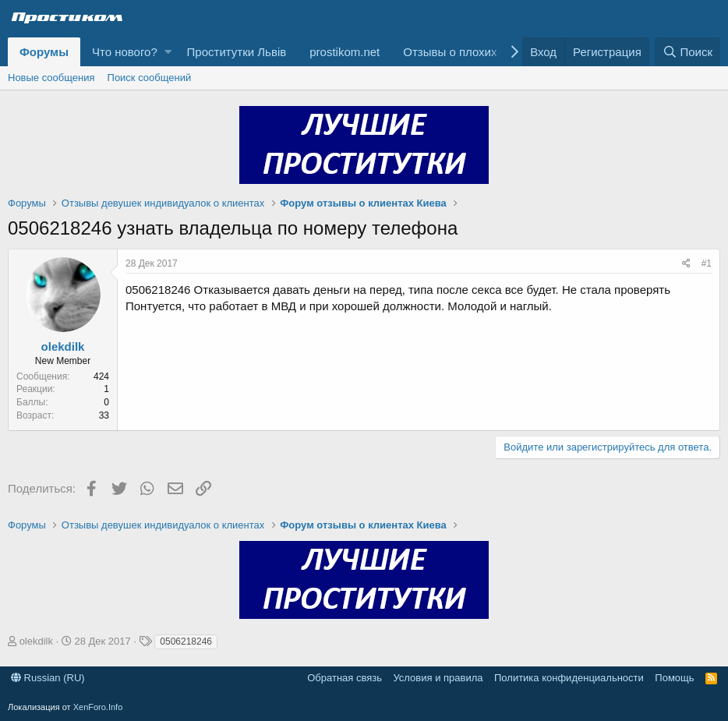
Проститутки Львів (237, 52)
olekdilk (63, 346)
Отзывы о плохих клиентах (476, 52)
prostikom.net (345, 52)
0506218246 (186, 641)
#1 (707, 263)
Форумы (44, 52)
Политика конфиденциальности (569, 678)
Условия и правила (438, 678)
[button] (168, 52)
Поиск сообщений (150, 78)
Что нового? (125, 52)
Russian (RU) (48, 678)
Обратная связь (345, 678)
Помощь (674, 678)
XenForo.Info (98, 707)
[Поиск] (687, 52)
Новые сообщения (51, 78)
